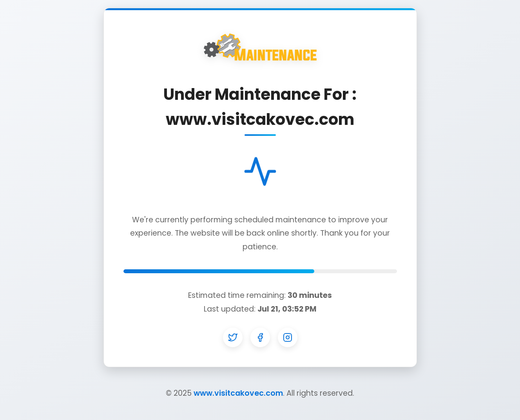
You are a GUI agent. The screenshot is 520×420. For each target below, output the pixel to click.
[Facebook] (260, 337)
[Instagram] (288, 337)
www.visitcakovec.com (238, 393)
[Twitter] (233, 337)
